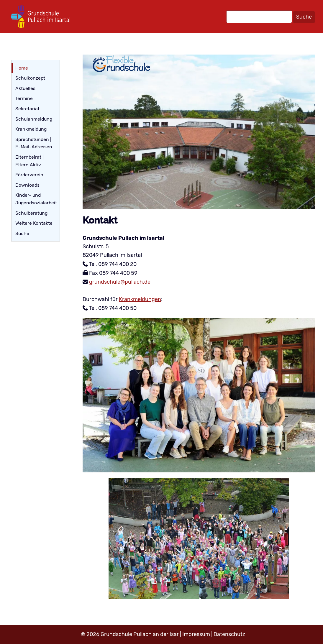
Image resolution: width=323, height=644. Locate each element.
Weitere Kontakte (34, 223)
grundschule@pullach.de (120, 282)
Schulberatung (31, 213)
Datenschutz (229, 634)
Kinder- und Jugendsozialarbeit (36, 199)
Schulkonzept (30, 78)
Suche (304, 17)
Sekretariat (27, 109)
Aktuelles (25, 88)
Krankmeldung (31, 129)
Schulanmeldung (34, 119)
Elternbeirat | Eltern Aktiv (29, 161)
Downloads (27, 185)
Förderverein (29, 175)
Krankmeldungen (140, 299)
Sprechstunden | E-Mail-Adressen (34, 143)
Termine (24, 98)
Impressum (196, 634)
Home (22, 68)
